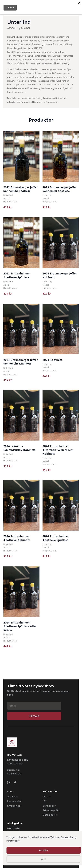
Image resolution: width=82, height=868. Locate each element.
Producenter (14, 801)
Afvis (44, 859)
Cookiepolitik (67, 837)
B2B (45, 801)
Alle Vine (12, 797)
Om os (47, 797)
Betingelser (49, 806)
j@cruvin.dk (14, 770)
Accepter (44, 850)
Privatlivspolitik (13, 841)
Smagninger (14, 806)
